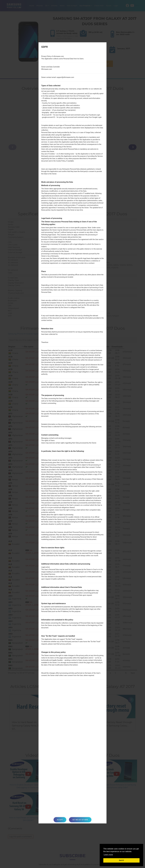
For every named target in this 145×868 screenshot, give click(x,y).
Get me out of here (80, 820)
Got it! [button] (121, 860)
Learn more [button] (108, 855)
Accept (60, 820)
